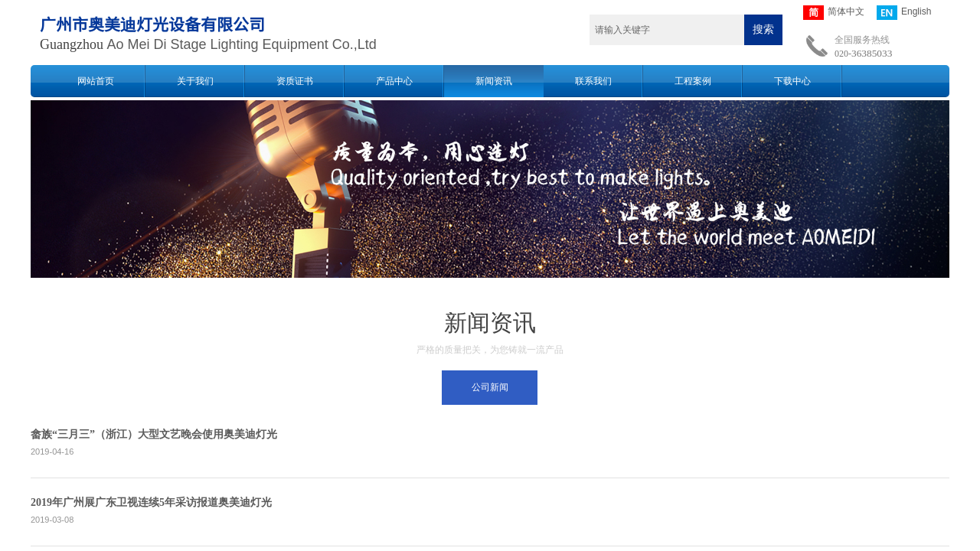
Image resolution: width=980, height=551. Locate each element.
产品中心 (394, 81)
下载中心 (792, 81)
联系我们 (593, 81)
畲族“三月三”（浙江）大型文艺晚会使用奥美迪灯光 (154, 434)
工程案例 (693, 81)
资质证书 (295, 81)
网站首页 (96, 81)
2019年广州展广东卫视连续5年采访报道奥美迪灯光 (151, 502)
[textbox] (667, 30)
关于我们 (195, 81)
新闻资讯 (494, 81)
